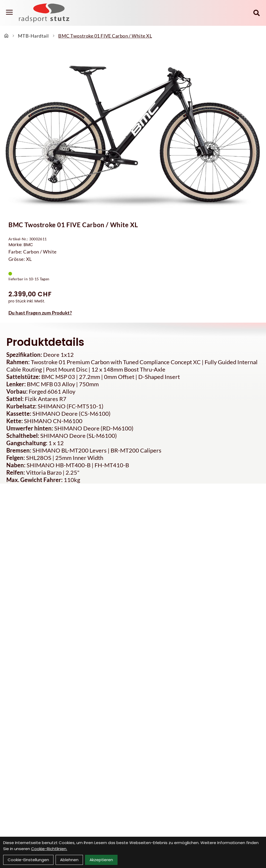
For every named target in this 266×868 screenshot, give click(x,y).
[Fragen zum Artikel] (133, 313)
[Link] (9, 12)
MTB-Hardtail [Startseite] (33, 36)
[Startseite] (6, 36)
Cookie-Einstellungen (28, 860)
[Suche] (257, 13)
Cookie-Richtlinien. (49, 849)
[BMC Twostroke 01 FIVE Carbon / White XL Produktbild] (133, 131)
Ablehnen (69, 860)
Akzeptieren (101, 860)
